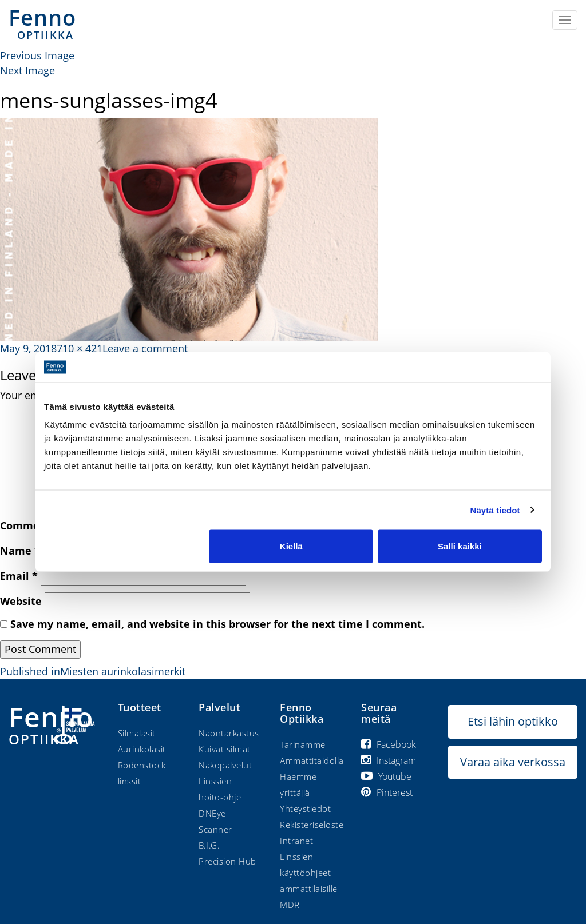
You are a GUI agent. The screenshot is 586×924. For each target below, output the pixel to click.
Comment (30, 525)
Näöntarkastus (229, 733)
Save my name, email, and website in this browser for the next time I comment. (217, 624)
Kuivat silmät (225, 749)
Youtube (386, 776)
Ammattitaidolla (312, 760)
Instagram (389, 760)
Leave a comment (145, 348)
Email (19, 576)
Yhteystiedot (305, 808)
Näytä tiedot (495, 510)
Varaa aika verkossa (513, 762)
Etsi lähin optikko (513, 721)
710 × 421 (80, 348)
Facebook (389, 744)
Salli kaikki (460, 546)
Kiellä (291, 546)
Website (21, 601)
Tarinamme (303, 744)
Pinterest (387, 792)
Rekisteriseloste (312, 825)
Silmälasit (137, 733)
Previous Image (37, 55)
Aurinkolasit (142, 749)
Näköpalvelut (225, 765)
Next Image (27, 70)
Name (20, 551)
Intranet (296, 841)
